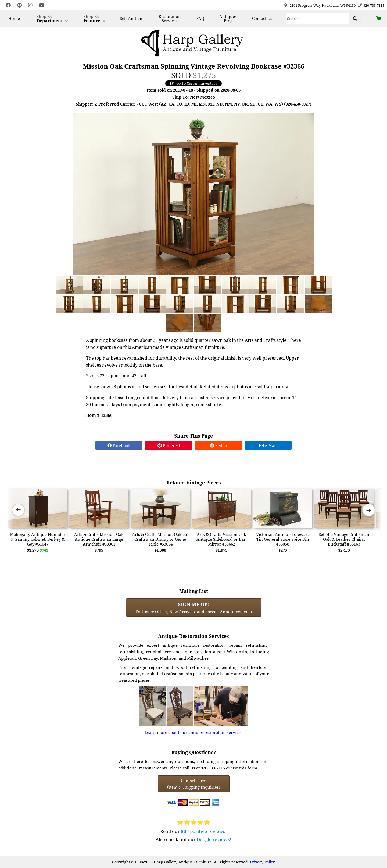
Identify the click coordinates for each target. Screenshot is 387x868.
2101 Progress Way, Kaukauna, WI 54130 (323, 5)
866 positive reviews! (204, 831)
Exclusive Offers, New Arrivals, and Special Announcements (194, 607)
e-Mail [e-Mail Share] (268, 445)
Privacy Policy (262, 862)
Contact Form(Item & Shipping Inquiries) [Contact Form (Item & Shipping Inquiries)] (194, 784)
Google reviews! (214, 839)
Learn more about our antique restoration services (193, 732)
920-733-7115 (374, 5)
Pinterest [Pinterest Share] (169, 445)
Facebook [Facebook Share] (119, 445)
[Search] (317, 19)
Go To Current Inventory (193, 83)
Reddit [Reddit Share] (218, 445)
